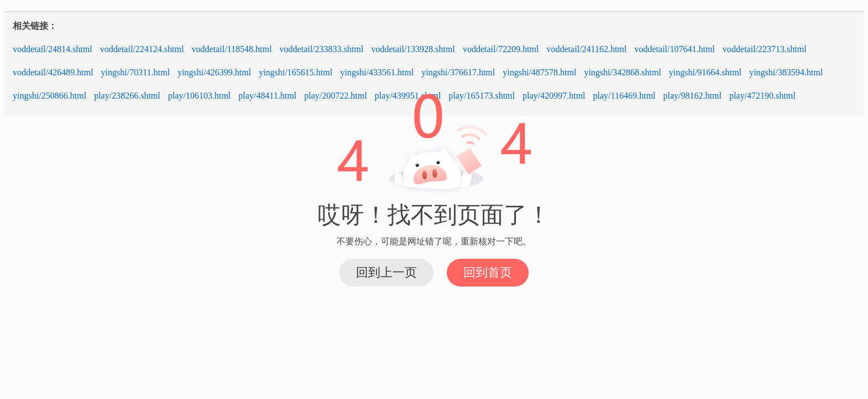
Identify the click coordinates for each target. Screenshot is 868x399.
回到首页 (488, 272)
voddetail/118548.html (232, 49)
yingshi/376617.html (458, 72)
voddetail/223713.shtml (764, 49)
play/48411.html (268, 96)
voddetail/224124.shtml (142, 49)
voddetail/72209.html (501, 49)
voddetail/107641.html (675, 49)
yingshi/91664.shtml (705, 72)
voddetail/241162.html (587, 49)
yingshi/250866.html (50, 96)
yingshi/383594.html (786, 72)
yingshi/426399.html (215, 72)
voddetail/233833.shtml (322, 49)
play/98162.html (692, 96)
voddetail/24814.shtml (53, 49)
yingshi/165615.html (296, 72)
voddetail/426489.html (53, 72)
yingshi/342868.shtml (622, 72)
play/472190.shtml (762, 96)
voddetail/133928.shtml (413, 49)
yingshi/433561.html (377, 72)
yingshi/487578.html (539, 72)
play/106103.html (199, 96)
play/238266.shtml (127, 96)
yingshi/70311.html (135, 72)
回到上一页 (386, 272)
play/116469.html (624, 96)
